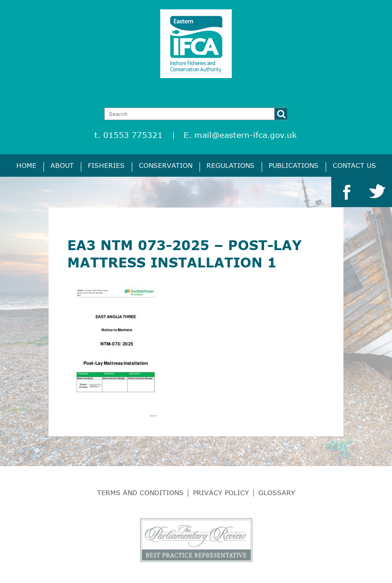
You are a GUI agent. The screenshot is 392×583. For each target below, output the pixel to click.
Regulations (231, 165)
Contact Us (354, 165)
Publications (294, 165)
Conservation (166, 165)
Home (26, 165)
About (62, 165)
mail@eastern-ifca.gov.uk (246, 135)
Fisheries (106, 165)
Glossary (277, 493)
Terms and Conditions (140, 493)
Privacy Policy (221, 493)
